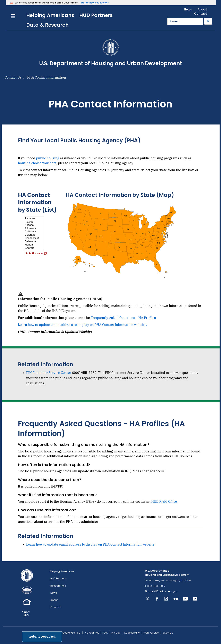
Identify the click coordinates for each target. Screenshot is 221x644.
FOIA (105, 633)
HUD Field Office (164, 501)
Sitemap (168, 633)
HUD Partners (96, 15)
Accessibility (132, 633)
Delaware (34, 241)
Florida (34, 245)
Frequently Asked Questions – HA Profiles (123, 318)
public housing (48, 158)
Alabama (34, 218)
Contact (201, 14)
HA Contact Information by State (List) (37, 202)
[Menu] (13, 16)
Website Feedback (42, 637)
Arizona (34, 225)
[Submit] (208, 21)
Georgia (34, 248)
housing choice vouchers (37, 163)
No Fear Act (92, 633)
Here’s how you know (94, 3)
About (202, 9)
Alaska (34, 222)
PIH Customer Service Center (49, 373)
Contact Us (13, 77)
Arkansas (34, 228)
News (188, 9)
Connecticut (34, 238)
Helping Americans (50, 15)
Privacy (116, 633)
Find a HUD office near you (161, 591)
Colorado (34, 235)
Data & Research (47, 25)
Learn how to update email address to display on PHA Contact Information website (90, 544)
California (34, 232)
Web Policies (151, 633)
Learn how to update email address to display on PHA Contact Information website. (82, 325)
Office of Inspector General (65, 633)
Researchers (58, 586)
